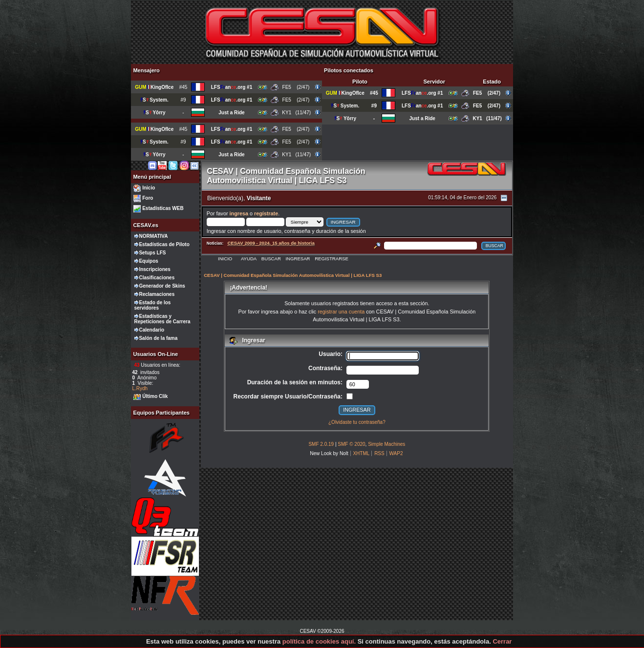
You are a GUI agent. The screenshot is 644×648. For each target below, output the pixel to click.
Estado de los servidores (152, 305)
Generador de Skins (162, 286)
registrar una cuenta (341, 312)
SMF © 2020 (351, 444)
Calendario (151, 330)
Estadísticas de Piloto (164, 244)
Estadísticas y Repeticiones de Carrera (162, 319)
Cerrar (502, 641)
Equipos (148, 261)
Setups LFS (152, 253)
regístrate (266, 213)
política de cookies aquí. (319, 641)
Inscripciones (154, 269)
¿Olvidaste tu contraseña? (357, 422)
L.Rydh (140, 388)
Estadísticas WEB (163, 208)
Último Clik (155, 396)
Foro (148, 198)
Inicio (149, 188)
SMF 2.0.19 (321, 444)
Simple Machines (386, 444)
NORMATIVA (153, 236)
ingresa (239, 213)
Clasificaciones (157, 278)
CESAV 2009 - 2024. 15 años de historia (271, 243)
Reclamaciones (157, 294)
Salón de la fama (158, 338)
